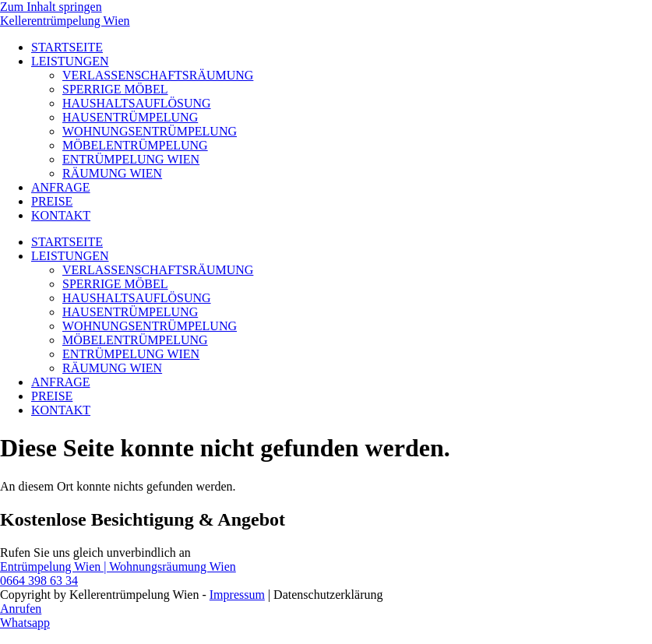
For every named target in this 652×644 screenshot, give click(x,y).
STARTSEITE (67, 47)
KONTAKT (61, 215)
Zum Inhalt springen (51, 7)
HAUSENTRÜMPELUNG (130, 117)
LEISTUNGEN (70, 61)
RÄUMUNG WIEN (112, 173)
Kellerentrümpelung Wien (65, 21)
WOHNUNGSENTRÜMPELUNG (150, 131)
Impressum (237, 595)
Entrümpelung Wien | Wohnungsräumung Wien (118, 567)
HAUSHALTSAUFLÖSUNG (137, 103)
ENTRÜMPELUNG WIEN (131, 159)
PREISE (52, 201)
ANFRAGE (61, 187)
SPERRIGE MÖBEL (115, 89)
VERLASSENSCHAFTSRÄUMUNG (158, 75)
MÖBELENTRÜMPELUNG (135, 145)
